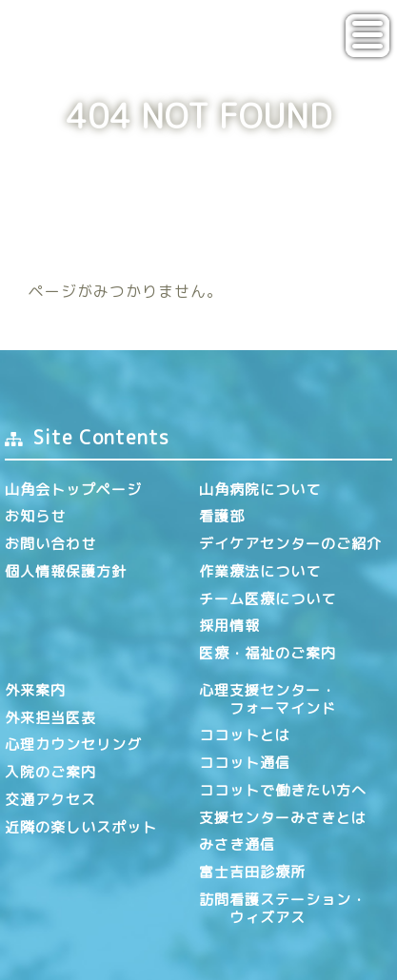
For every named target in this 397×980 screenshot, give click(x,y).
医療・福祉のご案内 (268, 653)
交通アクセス (50, 800)
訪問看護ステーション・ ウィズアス (283, 909)
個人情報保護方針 (66, 571)
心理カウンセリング (73, 745)
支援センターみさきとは (283, 818)
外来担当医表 (50, 718)
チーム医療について (268, 599)
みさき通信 (237, 844)
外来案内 (35, 690)
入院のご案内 (50, 772)
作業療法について (260, 571)
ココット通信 (245, 763)
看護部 (222, 516)
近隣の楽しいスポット (81, 827)
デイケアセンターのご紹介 (290, 544)
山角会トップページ (73, 490)
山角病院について (260, 490)
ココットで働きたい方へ (283, 790)
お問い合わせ (50, 544)
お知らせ (35, 516)
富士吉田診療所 (252, 872)
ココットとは (245, 735)
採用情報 (229, 626)
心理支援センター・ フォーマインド (268, 699)
